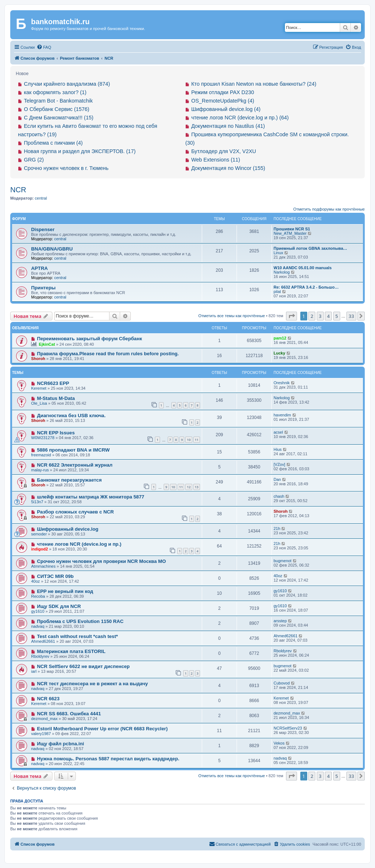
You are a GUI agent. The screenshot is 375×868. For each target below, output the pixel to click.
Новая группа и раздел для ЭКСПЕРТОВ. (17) (80, 151)
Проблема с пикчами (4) (53, 143)
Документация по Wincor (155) (228, 168)
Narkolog (282, 272)
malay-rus (40, 470)
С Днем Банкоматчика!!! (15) (59, 118)
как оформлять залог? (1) (55, 92)
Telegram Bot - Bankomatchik (58, 101)
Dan (277, 479)
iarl (34, 671)
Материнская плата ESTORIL (71, 651)
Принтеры (43, 288)
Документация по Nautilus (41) (228, 126)
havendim (282, 415)
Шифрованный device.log (68, 529)
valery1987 (41, 734)
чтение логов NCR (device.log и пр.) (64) (240, 118)
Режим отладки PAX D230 (223, 92)
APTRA (39, 268)
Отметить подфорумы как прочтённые (329, 209)
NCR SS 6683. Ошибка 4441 (69, 714)
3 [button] (320, 316)
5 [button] (337, 316)
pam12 (280, 338)
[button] (292, 316)
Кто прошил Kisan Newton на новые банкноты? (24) (254, 84)
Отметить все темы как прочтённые (231, 316)
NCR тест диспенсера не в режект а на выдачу (92, 684)
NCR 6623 (48, 699)
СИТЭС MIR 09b (55, 576)
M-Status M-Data (56, 398)
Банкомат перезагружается (69, 480)
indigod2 (40, 549)
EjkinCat (47, 344)
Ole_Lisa (39, 403)
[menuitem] (44, 47)
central (41, 198)
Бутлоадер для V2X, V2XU (224, 151)
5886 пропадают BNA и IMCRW (73, 450)
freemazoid (41, 455)
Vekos (279, 743)
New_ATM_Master (290, 233)
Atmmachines (43, 566)
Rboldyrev (40, 656)
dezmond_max (44, 719)
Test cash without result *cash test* (77, 636)
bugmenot (283, 561)
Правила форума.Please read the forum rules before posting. (108, 354)
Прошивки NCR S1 (292, 229)
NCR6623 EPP (53, 383)
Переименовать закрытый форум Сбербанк (90, 339)
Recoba (38, 596)
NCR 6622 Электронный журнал (75, 465)
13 (197, 487)
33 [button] (351, 316)
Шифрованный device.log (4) (226, 109)
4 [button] (328, 316)
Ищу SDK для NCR (59, 606)
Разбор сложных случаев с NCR (75, 512)
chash (279, 496)
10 (189, 440)
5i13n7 (37, 502)
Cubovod (282, 683)
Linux (278, 253)
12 (189, 487)
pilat (277, 292)
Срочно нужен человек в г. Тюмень (66, 168)
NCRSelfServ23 (288, 728)
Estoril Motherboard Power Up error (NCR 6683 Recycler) (102, 729)
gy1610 (280, 591)
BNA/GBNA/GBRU (52, 249)
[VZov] (279, 464)
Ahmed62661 (43, 641)
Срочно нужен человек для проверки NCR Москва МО (101, 561)
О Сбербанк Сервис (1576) (57, 109)
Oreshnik (282, 383)
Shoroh (38, 359)
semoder (39, 534)
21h (277, 528)
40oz (36, 581)
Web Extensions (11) (216, 160)
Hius (278, 449)
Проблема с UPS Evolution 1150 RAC (80, 621)
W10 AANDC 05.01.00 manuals (303, 268)
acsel (278, 432)
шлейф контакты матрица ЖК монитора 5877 (91, 497)
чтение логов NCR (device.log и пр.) (79, 544)
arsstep (280, 621)
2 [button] (312, 316)
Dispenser (43, 229)
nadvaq (38, 626)
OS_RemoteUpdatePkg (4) (223, 101)
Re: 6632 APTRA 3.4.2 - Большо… (306, 287)
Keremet (39, 388)
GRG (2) (34, 160)
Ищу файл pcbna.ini (61, 744)
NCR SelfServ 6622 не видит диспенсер (83, 666)
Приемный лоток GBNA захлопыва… (310, 248)
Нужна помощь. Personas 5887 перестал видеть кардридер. (108, 759)
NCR (18, 190)
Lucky (279, 353)
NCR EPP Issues (56, 433)
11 (197, 440)
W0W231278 (43, 438)
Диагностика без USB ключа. (71, 416)
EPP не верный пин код (65, 591)
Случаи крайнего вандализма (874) (67, 84)
